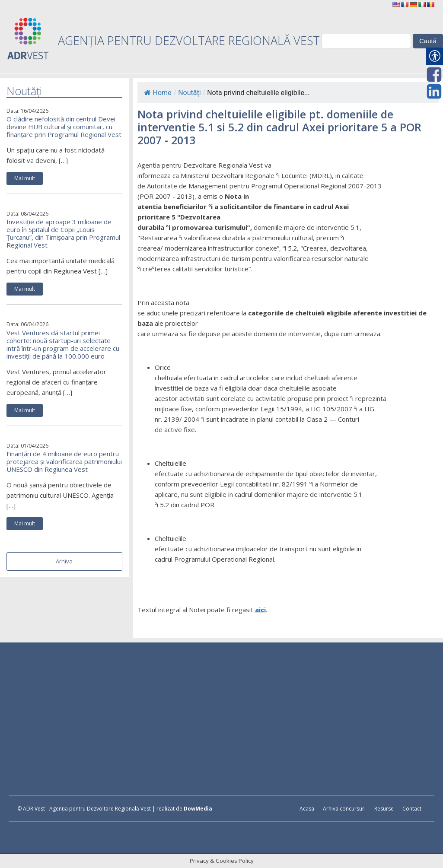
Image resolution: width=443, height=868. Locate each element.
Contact (412, 809)
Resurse (384, 809)
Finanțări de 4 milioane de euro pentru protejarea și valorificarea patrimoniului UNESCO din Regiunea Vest (64, 461)
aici (260, 610)
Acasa (307, 809)
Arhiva (64, 561)
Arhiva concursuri (344, 809)
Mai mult (25, 178)
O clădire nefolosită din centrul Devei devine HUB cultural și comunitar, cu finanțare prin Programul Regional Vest (64, 127)
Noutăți (189, 93)
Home (158, 93)
